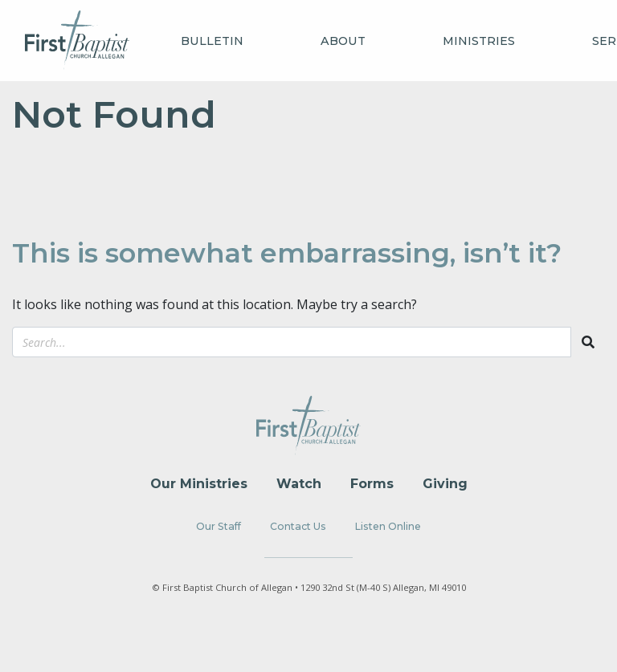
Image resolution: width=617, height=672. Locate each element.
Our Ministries (199, 484)
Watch (299, 484)
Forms (372, 484)
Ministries (479, 41)
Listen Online (388, 526)
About (343, 41)
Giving (445, 484)
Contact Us (298, 526)
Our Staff (219, 526)
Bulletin (212, 41)
